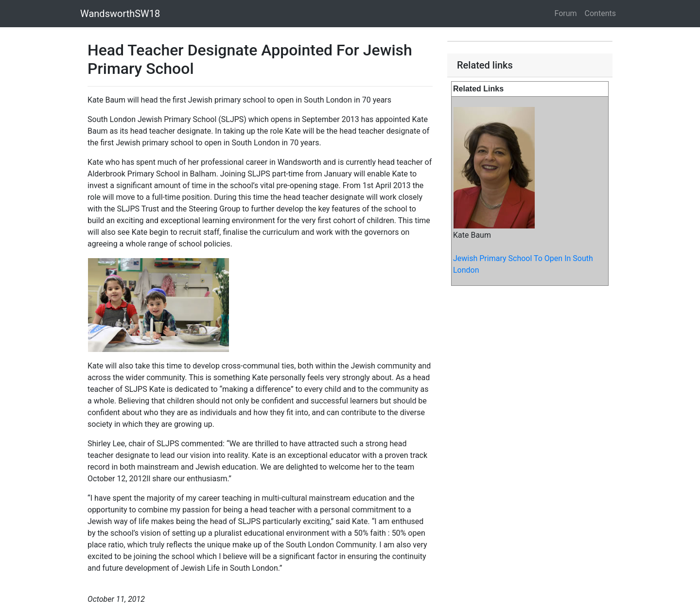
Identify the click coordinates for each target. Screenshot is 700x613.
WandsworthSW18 (120, 14)
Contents (600, 13)
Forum (566, 13)
